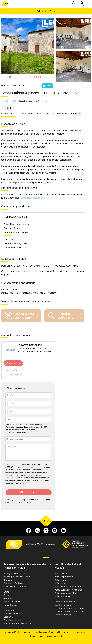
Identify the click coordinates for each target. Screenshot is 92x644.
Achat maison (61, 572)
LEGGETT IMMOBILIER (30, 345)
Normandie (9, 609)
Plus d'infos (26, 500)
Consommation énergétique (67, 114)
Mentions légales (13, 630)
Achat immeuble (63, 594)
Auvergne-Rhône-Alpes (15, 572)
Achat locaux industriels (66, 591)
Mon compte (73, 6)
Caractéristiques (25, 114)
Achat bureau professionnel (68, 588)
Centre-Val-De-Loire (13, 581)
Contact (28, 630)
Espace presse (37, 634)
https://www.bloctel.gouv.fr (17, 432)
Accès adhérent (55, 634)
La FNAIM (80, 630)
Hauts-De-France (12, 600)
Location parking (63, 613)
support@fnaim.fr (34, 475)
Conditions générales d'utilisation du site (53, 630)
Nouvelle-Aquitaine (13, 612)
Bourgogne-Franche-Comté (17, 575)
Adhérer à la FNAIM (46, 11)
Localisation (43, 114)
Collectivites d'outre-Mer (15, 585)
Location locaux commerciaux (69, 610)
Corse (6, 590)
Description (7, 114)
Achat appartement (64, 575)
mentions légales (24, 480)
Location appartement (65, 600)
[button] (28, 46)
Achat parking (61, 578)
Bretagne (8, 578)
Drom (6, 593)
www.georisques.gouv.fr (33, 198)
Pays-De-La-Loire (12, 618)
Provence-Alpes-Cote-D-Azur (18, 622)
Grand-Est (8, 597)
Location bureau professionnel (70, 606)
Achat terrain (61, 581)
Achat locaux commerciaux (68, 585)
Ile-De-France (10, 603)
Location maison (63, 603)
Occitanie (8, 615)
